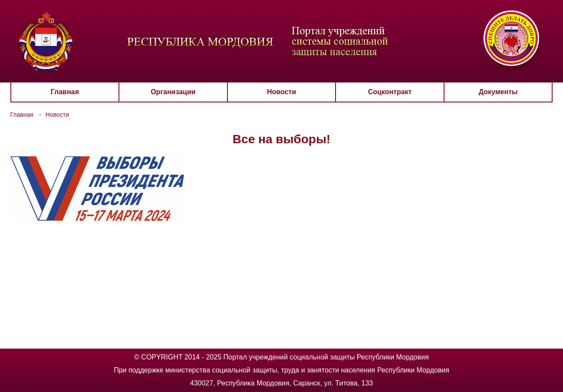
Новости (281, 92)
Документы (498, 92)
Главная (65, 92)
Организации (173, 92)
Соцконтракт (390, 92)
